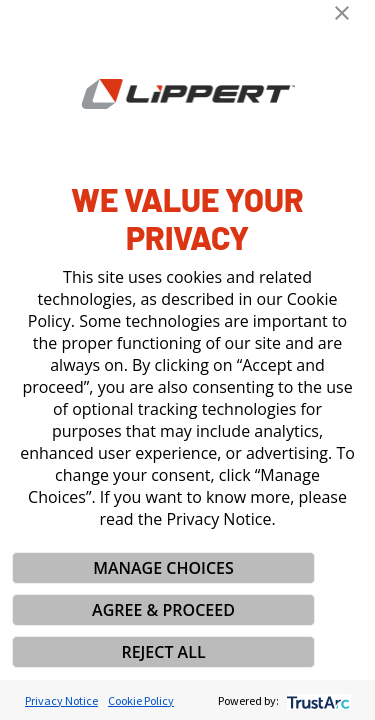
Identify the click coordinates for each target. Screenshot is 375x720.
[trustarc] (316, 700)
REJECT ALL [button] (163, 652)
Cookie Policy (141, 700)
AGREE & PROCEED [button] (163, 610)
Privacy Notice (61, 700)
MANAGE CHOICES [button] (163, 568)
